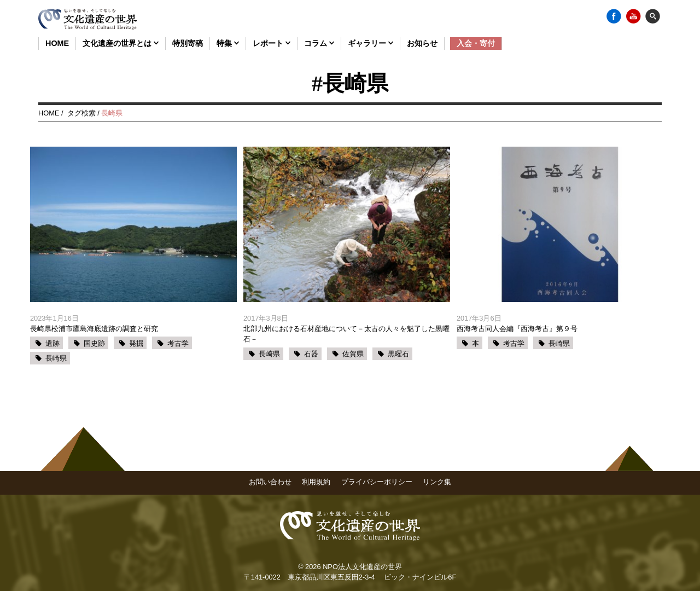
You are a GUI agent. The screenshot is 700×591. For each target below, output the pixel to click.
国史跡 (94, 343)
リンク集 (437, 482)
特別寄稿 (188, 43)
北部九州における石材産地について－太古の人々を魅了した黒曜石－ (346, 334)
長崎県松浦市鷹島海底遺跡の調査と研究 (94, 329)
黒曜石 (398, 354)
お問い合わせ (270, 482)
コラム (319, 43)
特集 (228, 43)
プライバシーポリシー (377, 482)
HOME (57, 43)
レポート (272, 43)
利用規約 (316, 482)
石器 (311, 354)
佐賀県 (353, 354)
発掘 (136, 343)
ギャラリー (371, 43)
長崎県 (56, 358)
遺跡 (52, 343)
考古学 (178, 343)
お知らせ (422, 43)
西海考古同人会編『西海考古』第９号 (517, 329)
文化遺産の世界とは (121, 43)
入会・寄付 (476, 43)
